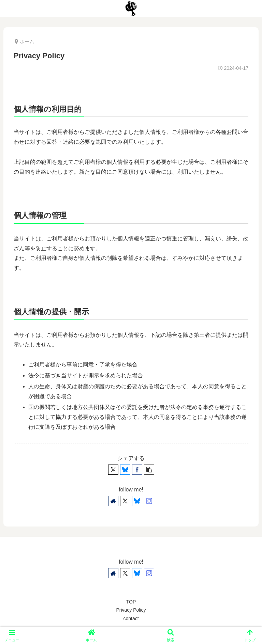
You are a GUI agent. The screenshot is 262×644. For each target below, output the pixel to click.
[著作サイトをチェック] (113, 501)
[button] (149, 470)
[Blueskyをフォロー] (137, 501)
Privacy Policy (131, 610)
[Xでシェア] (113, 470)
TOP (131, 602)
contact (131, 618)
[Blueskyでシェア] (125, 470)
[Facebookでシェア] (137, 470)
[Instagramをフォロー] (149, 501)
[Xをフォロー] (125, 501)
